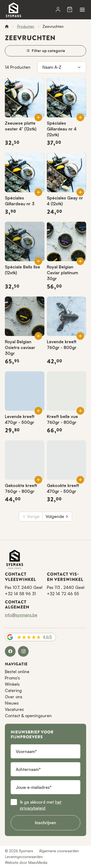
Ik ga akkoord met (41, 805)
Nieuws (12, 703)
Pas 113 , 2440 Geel (66, 587)
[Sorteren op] (62, 67)
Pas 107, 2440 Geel (24, 587)
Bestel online (17, 672)
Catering (13, 690)
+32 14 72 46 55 (63, 594)
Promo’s (12, 678)
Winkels (12, 684)
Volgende (57, 516)
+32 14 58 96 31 (20, 594)
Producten (26, 27)
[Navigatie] (82, 10)
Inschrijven (45, 823)
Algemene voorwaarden (59, 851)
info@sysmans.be (21, 615)
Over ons (14, 697)
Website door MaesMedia (26, 863)
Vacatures (14, 709)
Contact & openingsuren (28, 716)
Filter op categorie (45, 51)
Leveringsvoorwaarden (24, 857)
